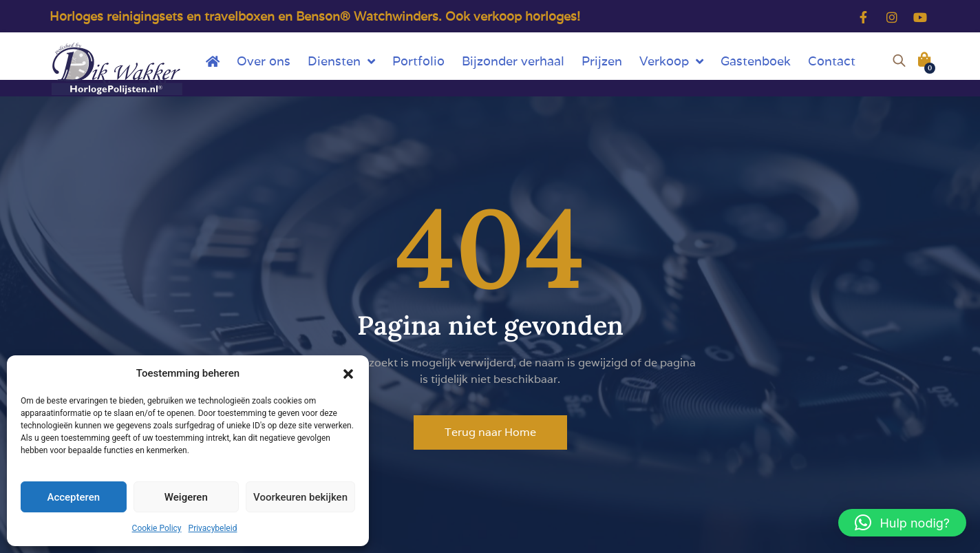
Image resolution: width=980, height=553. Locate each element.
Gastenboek (756, 61)
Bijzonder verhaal (513, 61)
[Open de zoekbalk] (899, 59)
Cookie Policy (157, 528)
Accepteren (73, 497)
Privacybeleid (213, 528)
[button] (348, 373)
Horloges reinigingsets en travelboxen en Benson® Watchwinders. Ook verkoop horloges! (315, 16)
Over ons (264, 61)
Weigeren (186, 497)
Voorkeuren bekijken (300, 497)
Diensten (341, 61)
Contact (832, 61)
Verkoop (671, 61)
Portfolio (418, 61)
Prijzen (602, 61)
